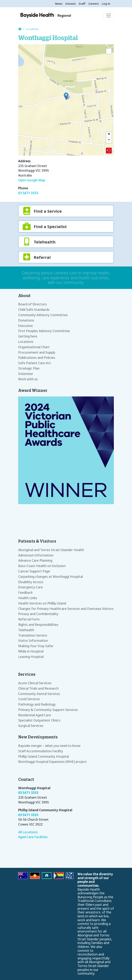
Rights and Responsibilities (38, 625)
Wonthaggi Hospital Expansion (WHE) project (52, 762)
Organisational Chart (34, 347)
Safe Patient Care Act (35, 363)
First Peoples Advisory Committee (44, 331)
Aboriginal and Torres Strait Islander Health (51, 550)
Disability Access (31, 582)
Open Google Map (32, 180)
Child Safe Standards (34, 310)
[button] (66, 96)
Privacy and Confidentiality (38, 614)
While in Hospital (31, 651)
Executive (25, 326)
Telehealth (26, 630)
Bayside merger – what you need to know (49, 746)
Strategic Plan (29, 368)
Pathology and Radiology (37, 704)
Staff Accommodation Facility (41, 751)
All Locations (28, 832)
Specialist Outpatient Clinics (39, 720)
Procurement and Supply (37, 352)
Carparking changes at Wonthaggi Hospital (51, 577)
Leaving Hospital (31, 657)
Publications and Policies (37, 358)
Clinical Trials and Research (38, 688)
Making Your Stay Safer (36, 646)
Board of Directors (33, 304)
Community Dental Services (39, 694)
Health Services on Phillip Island (42, 603)
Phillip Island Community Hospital (44, 756)
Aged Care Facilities (33, 837)
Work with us (28, 379)
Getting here (28, 336)
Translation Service (33, 635)
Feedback (25, 593)
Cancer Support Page (34, 571)
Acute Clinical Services (35, 683)
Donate (71, 4)
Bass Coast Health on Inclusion (42, 566)
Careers (94, 4)
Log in (106, 4)
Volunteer (26, 374)
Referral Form (29, 619)
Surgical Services (31, 726)
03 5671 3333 (28, 193)
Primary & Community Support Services (48, 710)
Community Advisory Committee (43, 315)
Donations (26, 320)
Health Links (28, 598)
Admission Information (36, 555)
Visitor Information (33, 641)
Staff (82, 4)
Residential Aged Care (35, 715)
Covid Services (29, 699)
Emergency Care (30, 587)
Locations (32, 29)
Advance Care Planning (35, 560)
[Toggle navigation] (109, 15)
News (59, 4)
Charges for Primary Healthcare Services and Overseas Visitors (66, 609)
